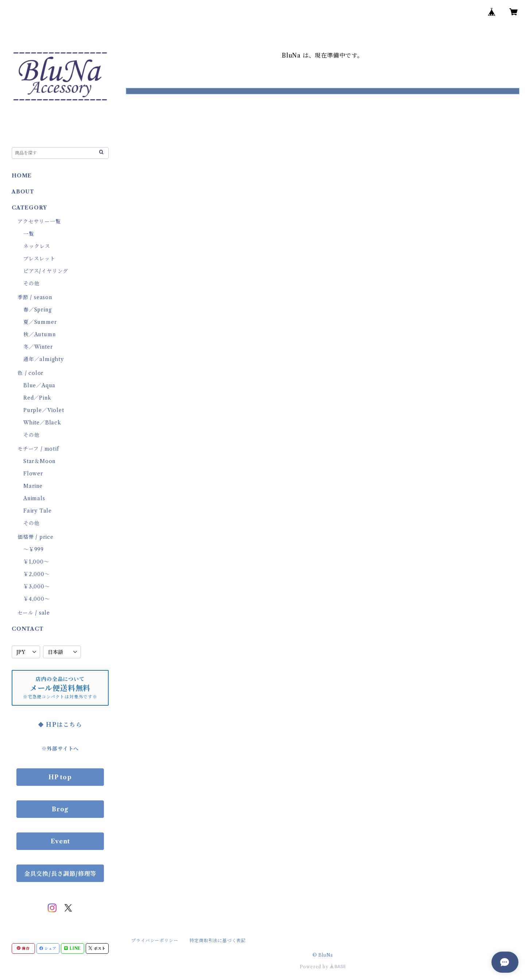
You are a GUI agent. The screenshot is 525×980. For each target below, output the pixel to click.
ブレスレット (39, 259)
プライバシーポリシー (155, 940)
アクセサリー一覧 (39, 222)
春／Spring (37, 310)
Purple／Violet (44, 410)
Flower (33, 474)
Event (60, 841)
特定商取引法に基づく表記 (218, 940)
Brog (60, 809)
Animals (34, 498)
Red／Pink (37, 398)
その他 (31, 283)
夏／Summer (40, 322)
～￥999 (34, 549)
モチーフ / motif (38, 449)
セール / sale (34, 613)
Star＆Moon (39, 461)
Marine (33, 486)
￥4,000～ (37, 599)
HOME (22, 176)
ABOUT (23, 192)
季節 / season (35, 297)
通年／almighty (44, 359)
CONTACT (28, 629)
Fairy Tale (38, 511)
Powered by (323, 967)
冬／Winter (38, 347)
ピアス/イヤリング (46, 271)
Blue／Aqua (39, 385)
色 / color (30, 373)
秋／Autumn (39, 334)
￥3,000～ (37, 587)
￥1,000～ (36, 562)
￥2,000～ (37, 574)
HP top (60, 777)
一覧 (29, 234)
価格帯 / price (36, 537)
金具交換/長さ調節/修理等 (60, 874)
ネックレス (37, 246)
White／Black (42, 423)
